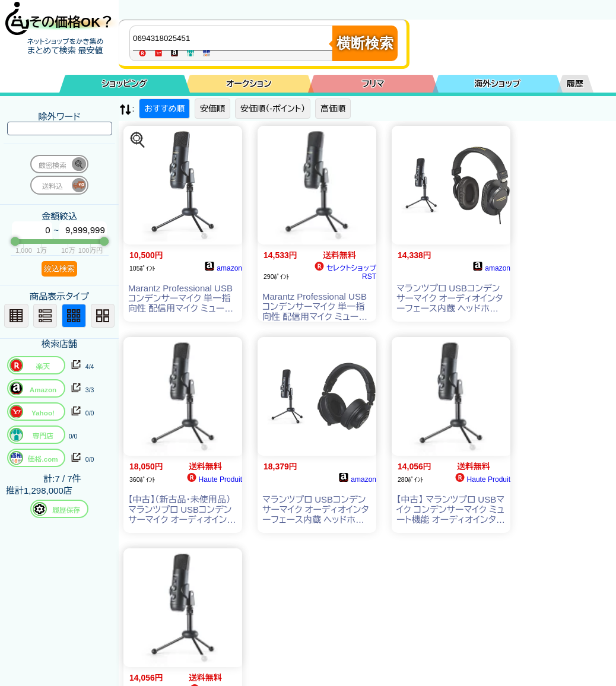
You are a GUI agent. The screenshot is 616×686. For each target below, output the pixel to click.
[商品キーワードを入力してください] (234, 38)
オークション (249, 84)
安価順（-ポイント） (273, 109)
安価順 (212, 109)
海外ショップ (497, 84)
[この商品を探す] (138, 140)
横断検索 (365, 43)
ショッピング (125, 84)
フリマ (373, 84)
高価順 (333, 109)
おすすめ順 (164, 109)
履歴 (575, 84)
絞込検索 (59, 269)
